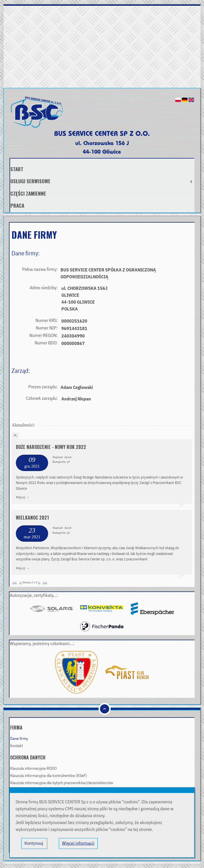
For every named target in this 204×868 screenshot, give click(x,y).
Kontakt (16, 746)
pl (15, 436)
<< (15, 582)
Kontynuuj (34, 844)
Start (17, 169)
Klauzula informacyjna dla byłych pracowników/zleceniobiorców (62, 783)
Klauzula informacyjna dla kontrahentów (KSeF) (48, 776)
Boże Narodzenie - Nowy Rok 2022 (51, 447)
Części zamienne (28, 193)
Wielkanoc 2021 (32, 518)
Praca (17, 206)
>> (45, 582)
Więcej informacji (78, 844)
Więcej (20, 497)
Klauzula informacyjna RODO (33, 769)
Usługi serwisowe (102, 181)
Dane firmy (19, 739)
